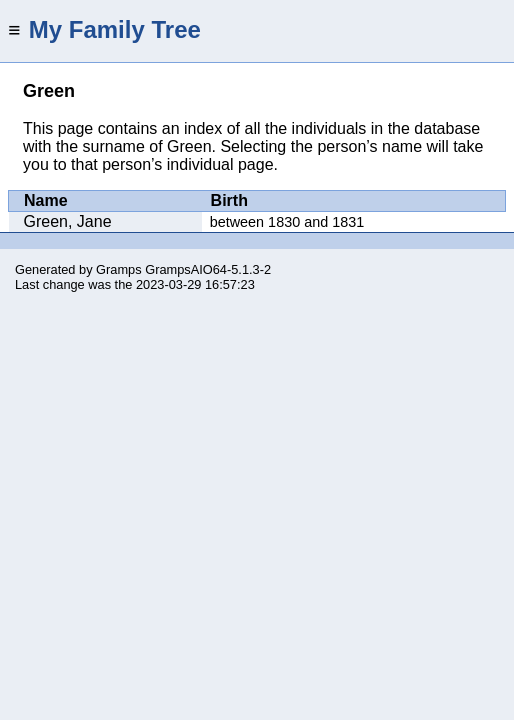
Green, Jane (68, 221)
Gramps (119, 269)
